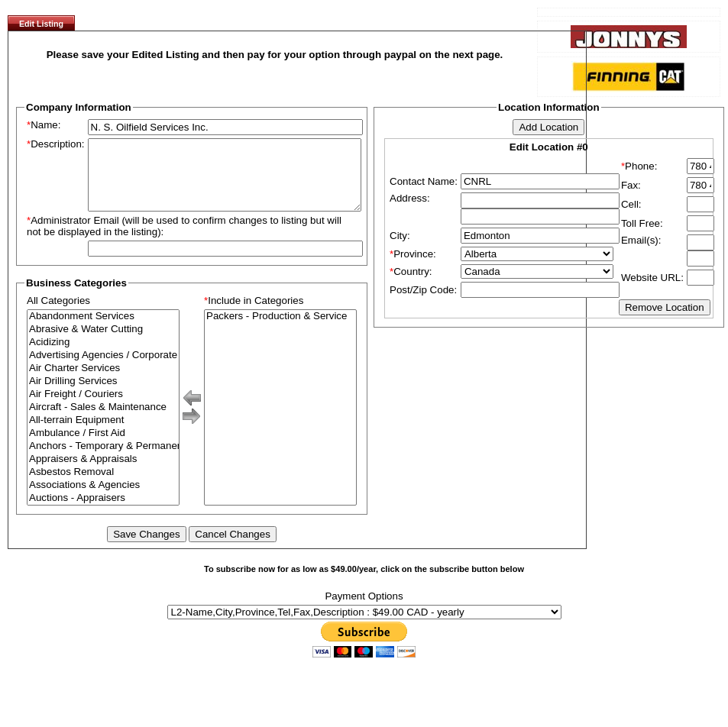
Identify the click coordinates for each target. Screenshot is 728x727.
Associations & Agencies (103, 499)
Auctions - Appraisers (103, 512)
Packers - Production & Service (280, 330)
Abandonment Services (103, 330)
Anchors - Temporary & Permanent (103, 460)
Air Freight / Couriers (103, 408)
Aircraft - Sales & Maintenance (103, 421)
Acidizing (103, 356)
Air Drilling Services (103, 395)
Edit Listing (41, 24)
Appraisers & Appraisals (103, 473)
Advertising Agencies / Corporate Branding (103, 369)
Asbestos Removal (103, 486)
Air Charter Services (103, 382)
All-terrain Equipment (103, 434)
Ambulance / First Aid (103, 447)
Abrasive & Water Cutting (103, 343)
